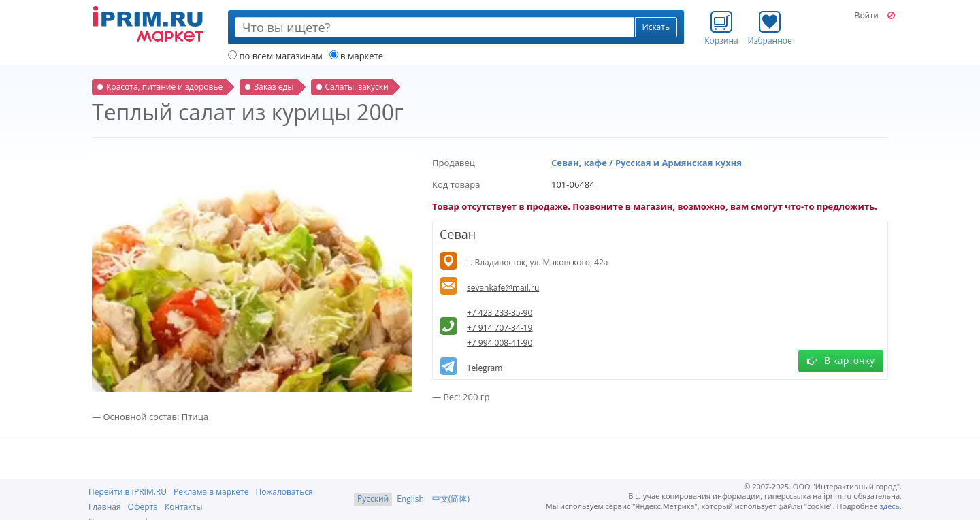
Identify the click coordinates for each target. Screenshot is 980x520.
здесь (890, 506)
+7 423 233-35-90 (500, 313)
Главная (105, 507)
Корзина (721, 28)
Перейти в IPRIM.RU (128, 492)
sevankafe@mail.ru (503, 288)
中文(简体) (451, 499)
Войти (866, 16)
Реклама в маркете (211, 492)
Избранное (770, 28)
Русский (373, 499)
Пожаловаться (284, 492)
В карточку (841, 360)
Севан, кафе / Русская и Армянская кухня (647, 163)
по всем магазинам (275, 56)
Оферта (143, 507)
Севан (458, 234)
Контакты (184, 507)
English (410, 499)
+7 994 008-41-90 (500, 343)
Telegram (485, 368)
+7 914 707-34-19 (500, 328)
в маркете (356, 56)
